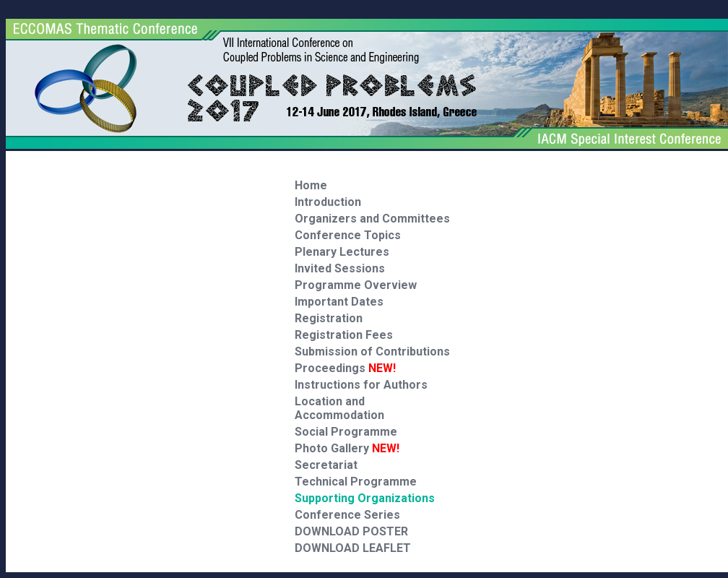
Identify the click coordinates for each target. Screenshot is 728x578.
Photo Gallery (347, 448)
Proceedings (345, 368)
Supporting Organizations (365, 498)
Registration (329, 318)
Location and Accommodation (339, 408)
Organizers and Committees (372, 219)
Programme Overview (356, 285)
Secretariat (326, 465)
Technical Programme (356, 482)
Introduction (328, 202)
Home (311, 185)
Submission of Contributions (372, 351)
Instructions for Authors (361, 385)
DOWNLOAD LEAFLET (353, 548)
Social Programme (346, 432)
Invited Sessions (340, 268)
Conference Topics (348, 235)
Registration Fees (344, 335)
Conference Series (347, 515)
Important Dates (339, 302)
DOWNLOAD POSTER (351, 531)
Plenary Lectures (342, 252)
